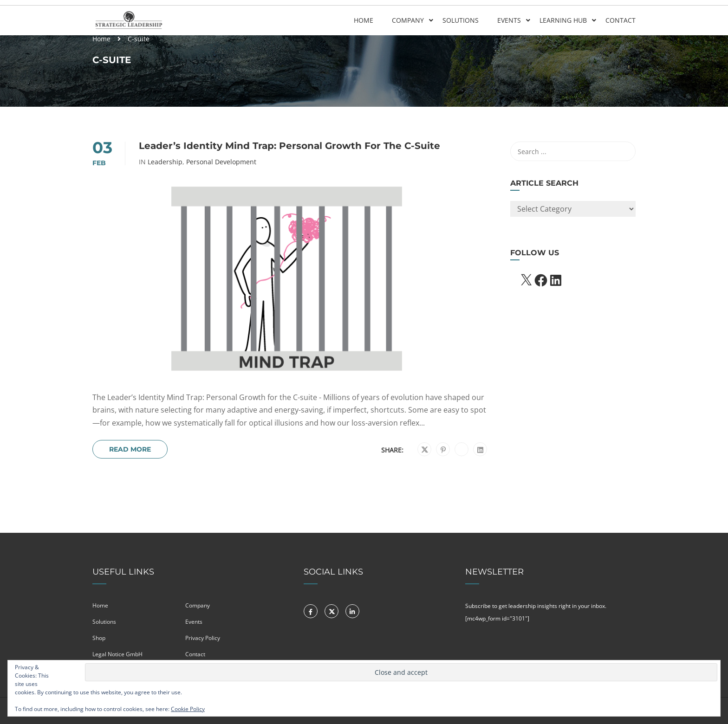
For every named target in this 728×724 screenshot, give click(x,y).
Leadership (165, 162)
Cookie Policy (188, 709)
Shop (99, 638)
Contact (621, 20)
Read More (130, 449)
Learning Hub (563, 20)
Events (509, 20)
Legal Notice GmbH (117, 654)
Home (364, 20)
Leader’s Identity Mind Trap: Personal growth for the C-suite (289, 146)
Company (408, 20)
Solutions (461, 20)
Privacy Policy (203, 638)
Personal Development (221, 162)
